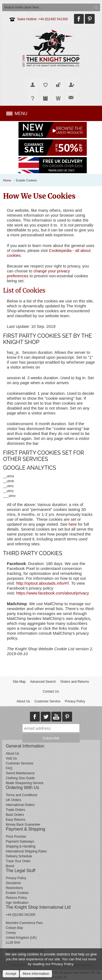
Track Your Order (18, 861)
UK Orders (13, 800)
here (73, 524)
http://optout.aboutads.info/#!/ (42, 583)
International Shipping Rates (26, 851)
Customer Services (19, 763)
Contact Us (51, 691)
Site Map (19, 682)
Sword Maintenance (20, 773)
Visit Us (11, 758)
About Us (23, 701)
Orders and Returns (75, 682)
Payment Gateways (20, 841)
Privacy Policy (75, 701)
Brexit (10, 866)
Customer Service (47, 701)
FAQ (9, 768)
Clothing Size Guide (20, 778)
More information (36, 974)
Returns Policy (16, 898)
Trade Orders (15, 810)
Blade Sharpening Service (25, 783)
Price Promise (16, 837)
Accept (11, 974)
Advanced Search (43, 682)
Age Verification (17, 903)
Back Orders (15, 815)
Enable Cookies (17, 893)
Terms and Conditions (21, 795)
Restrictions (14, 888)
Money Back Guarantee (23, 825)
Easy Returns (16, 820)
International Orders (20, 805)
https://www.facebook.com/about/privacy (52, 593)
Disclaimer (13, 883)
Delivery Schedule (19, 856)
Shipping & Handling (21, 846)
